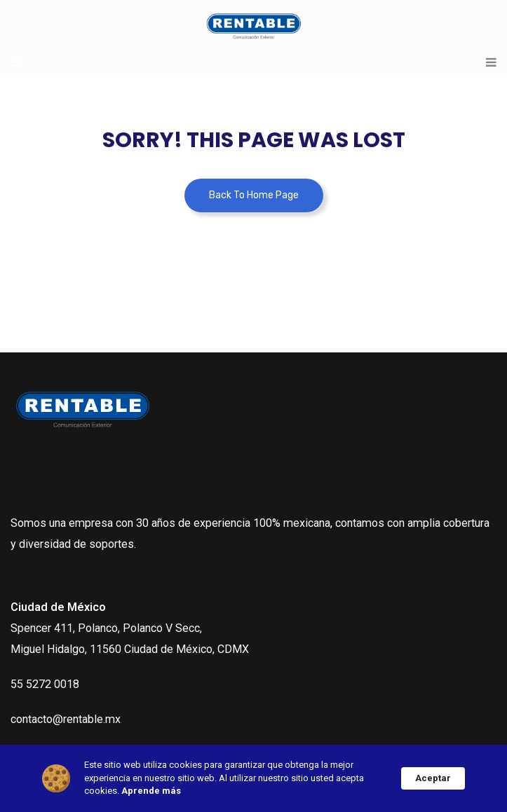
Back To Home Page (254, 195)
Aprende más (151, 791)
